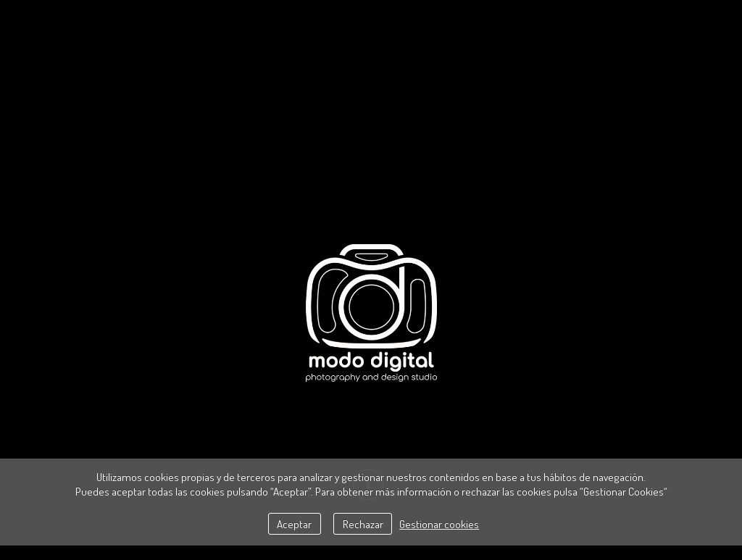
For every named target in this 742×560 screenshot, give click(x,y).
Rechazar (363, 524)
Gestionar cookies (439, 524)
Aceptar (294, 524)
